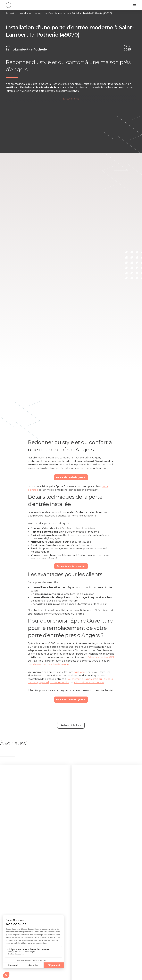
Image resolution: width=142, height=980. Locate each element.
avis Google (80, 672)
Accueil (10, 13)
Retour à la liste (71, 725)
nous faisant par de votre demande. (49, 664)
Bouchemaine (75, 679)
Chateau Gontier (60, 683)
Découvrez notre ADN (101, 657)
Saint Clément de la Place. (89, 683)
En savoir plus (71, 99)
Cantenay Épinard (38, 683)
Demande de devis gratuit (71, 477)
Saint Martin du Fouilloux (99, 679)
